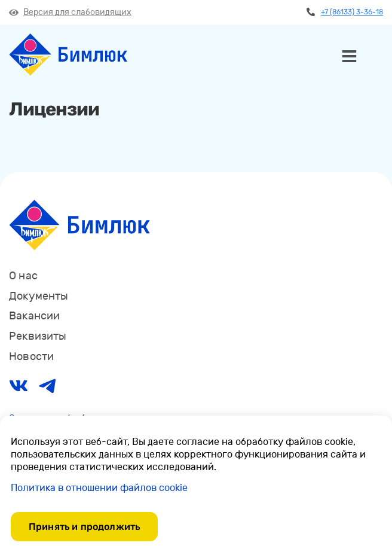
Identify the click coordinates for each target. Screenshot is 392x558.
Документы (39, 296)
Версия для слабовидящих (70, 12)
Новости (31, 356)
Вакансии (34, 316)
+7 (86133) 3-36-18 (345, 12)
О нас (23, 276)
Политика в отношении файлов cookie (99, 488)
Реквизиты (38, 336)
